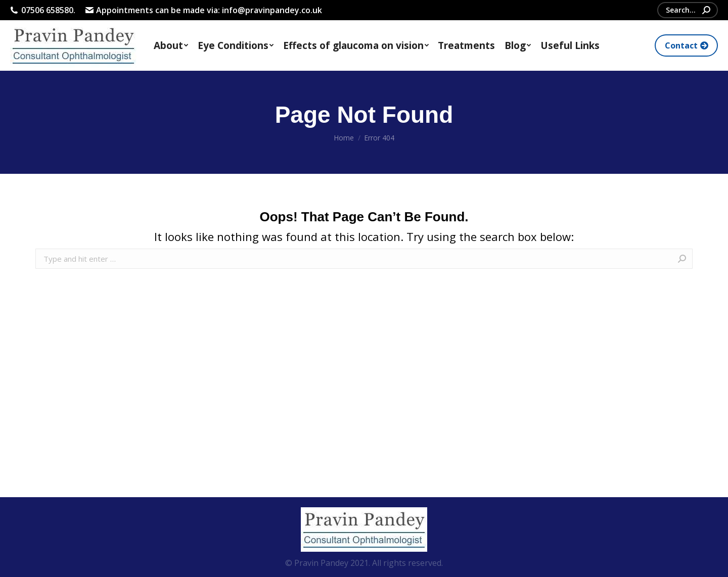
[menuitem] (171, 45)
